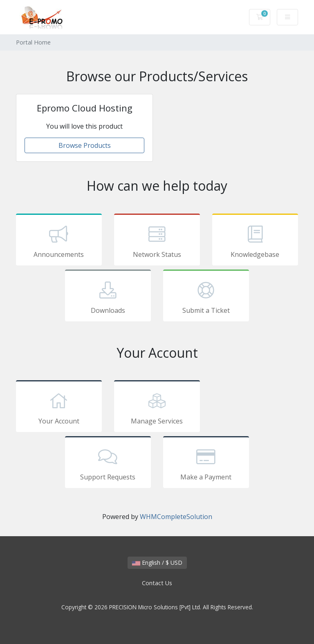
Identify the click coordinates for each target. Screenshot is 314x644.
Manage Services (157, 408)
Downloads (108, 297)
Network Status (157, 241)
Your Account (59, 408)
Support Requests (108, 464)
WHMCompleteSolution (176, 517)
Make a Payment (206, 464)
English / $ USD (157, 563)
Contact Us (157, 583)
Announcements (59, 241)
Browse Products (85, 145)
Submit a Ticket (206, 297)
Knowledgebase (255, 241)
